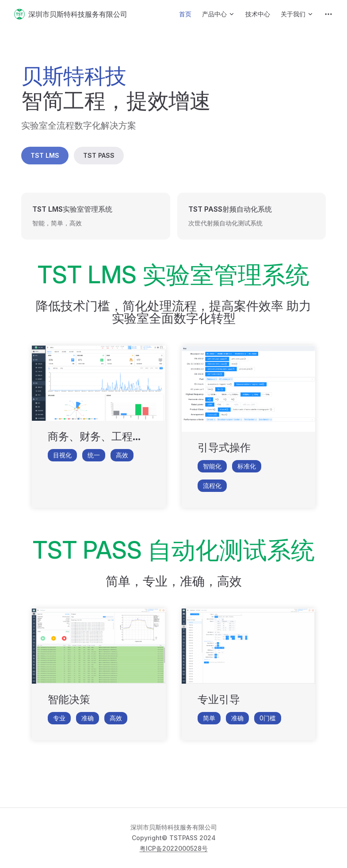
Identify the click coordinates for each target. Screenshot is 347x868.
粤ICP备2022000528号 (174, 848)
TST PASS (99, 155)
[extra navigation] (328, 14)
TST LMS (45, 155)
